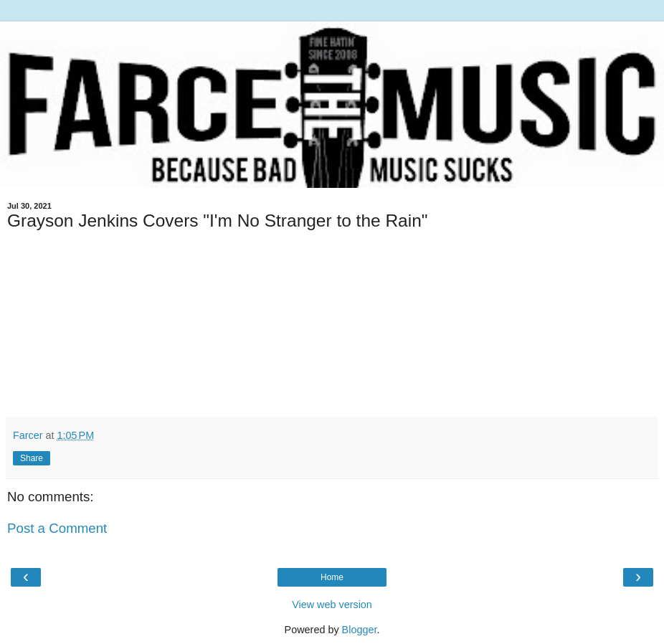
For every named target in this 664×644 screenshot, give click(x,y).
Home (332, 577)
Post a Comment (57, 528)
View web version (332, 605)
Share (32, 458)
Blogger (360, 630)
